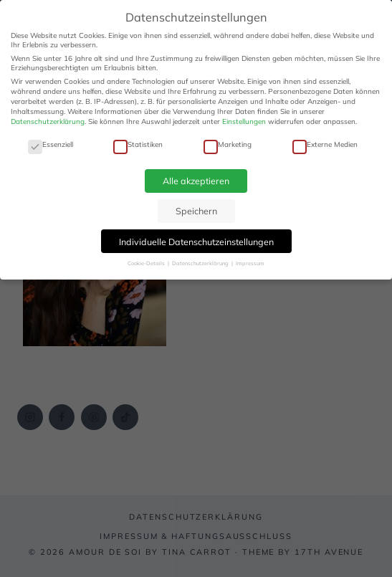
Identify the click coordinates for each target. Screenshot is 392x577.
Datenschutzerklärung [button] (201, 263)
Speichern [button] (196, 211)
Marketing (228, 144)
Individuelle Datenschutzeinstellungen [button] (196, 242)
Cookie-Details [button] (147, 263)
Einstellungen (244, 121)
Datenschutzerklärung (48, 121)
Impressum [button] (250, 263)
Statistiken (138, 144)
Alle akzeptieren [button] (196, 181)
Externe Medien (325, 144)
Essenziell (51, 144)
